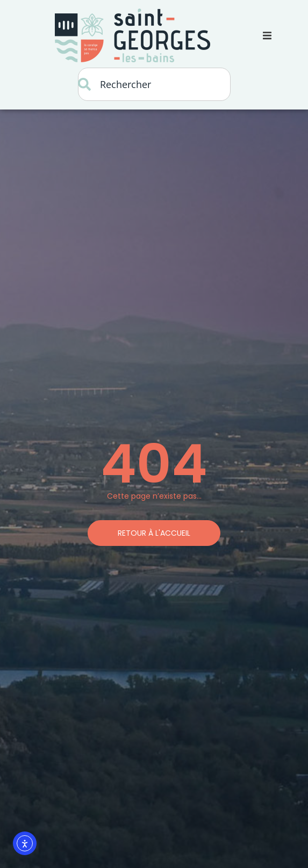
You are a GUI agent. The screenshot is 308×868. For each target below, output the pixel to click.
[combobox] (154, 84)
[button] (267, 35)
